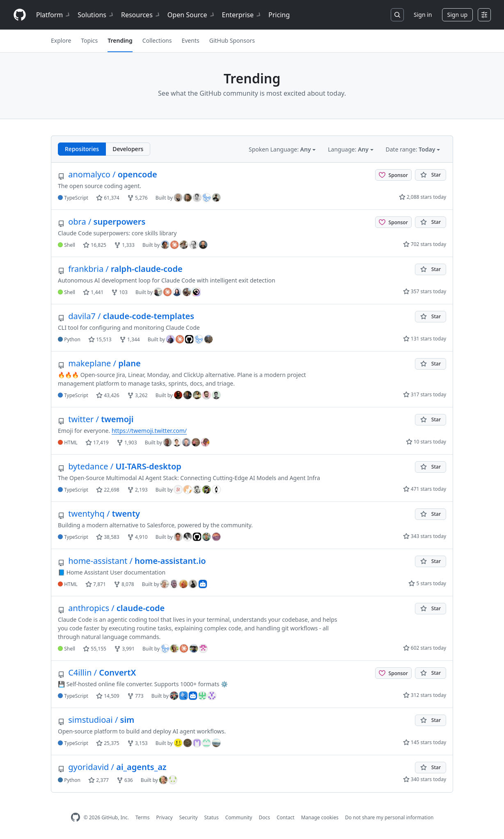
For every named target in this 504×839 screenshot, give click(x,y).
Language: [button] (349, 149)
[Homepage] (20, 15)
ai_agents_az (112, 767)
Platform (54, 15)
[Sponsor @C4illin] (393, 673)
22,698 (108, 490)
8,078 (124, 584)
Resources (141, 15)
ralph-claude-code (120, 269)
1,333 (124, 245)
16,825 (95, 245)
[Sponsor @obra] (393, 222)
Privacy (165, 817)
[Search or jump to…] (397, 15)
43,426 (108, 395)
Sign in (423, 15)
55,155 (95, 649)
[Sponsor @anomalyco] (393, 175)
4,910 (137, 537)
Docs (264, 817)
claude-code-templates (126, 316)
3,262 (137, 395)
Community (239, 817)
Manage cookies (320, 817)
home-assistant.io (132, 561)
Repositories (82, 149)
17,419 (97, 442)
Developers (128, 149)
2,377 (99, 780)
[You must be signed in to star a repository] (431, 175)
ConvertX (97, 672)
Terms (143, 817)
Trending (120, 40)
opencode (108, 174)
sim (96, 720)
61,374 (108, 198)
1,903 (127, 442)
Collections (157, 40)
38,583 (108, 537)
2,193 (137, 490)
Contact (285, 817)
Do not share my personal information (389, 817)
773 (135, 696)
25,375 (108, 743)
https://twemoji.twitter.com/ (149, 431)
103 (119, 292)
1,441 (93, 292)
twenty (99, 514)
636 (125, 780)
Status (212, 817)
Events (190, 40)
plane (99, 363)
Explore (61, 40)
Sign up (457, 15)
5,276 (137, 198)
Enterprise (242, 15)
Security (189, 817)
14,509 (108, 696)
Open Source (191, 15)
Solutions (96, 15)
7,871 (96, 584)
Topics (89, 40)
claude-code (111, 608)
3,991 (124, 649)
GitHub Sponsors (232, 40)
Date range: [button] (411, 149)
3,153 (137, 743)
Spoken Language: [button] (281, 149)
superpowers (102, 222)
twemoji (96, 419)
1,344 (130, 339)
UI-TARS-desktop (120, 466)
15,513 (100, 339)
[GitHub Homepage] (76, 817)
